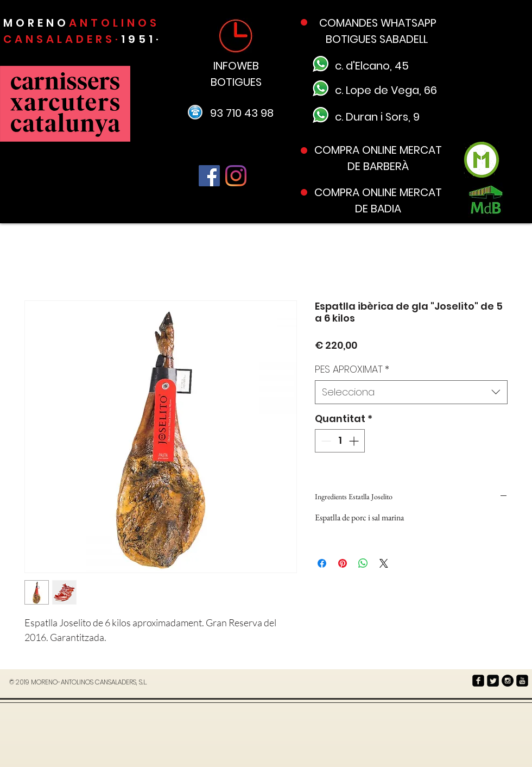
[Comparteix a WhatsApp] (363, 563)
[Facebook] (209, 176)
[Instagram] (236, 176)
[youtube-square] (522, 681)
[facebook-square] (478, 681)
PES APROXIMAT (352, 369)
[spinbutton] (340, 441)
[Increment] (355, 441)
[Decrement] (325, 441)
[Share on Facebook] (322, 563)
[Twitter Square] (493, 681)
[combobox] (411, 392)
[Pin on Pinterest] (343, 563)
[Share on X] (384, 563)
